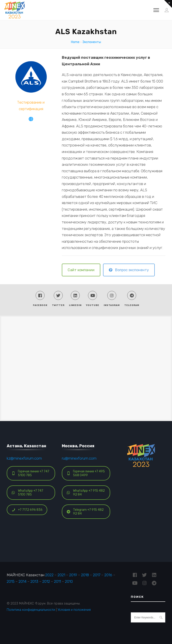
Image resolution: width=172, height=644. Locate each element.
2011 (57, 581)
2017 (97, 575)
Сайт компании (81, 270)
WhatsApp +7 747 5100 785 (27, 493)
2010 (69, 581)
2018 (85, 575)
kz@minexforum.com (24, 458)
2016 (108, 575)
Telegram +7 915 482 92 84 (85, 512)
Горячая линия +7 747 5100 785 (30, 473)
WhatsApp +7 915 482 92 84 (86, 493)
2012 (46, 581)
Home (75, 42)
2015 (11, 581)
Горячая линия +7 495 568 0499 (86, 473)
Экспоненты (92, 42)
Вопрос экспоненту (129, 270)
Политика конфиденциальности (31, 610)
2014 (23, 581)
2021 (61, 575)
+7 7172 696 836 (27, 510)
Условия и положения (74, 610)
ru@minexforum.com (79, 458)
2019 (73, 575)
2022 (49, 575)
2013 (34, 581)
